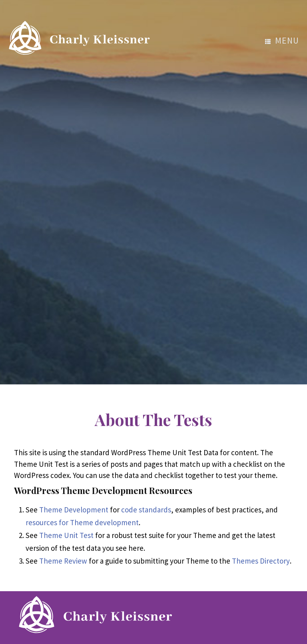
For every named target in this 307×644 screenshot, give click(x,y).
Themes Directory (261, 561)
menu (282, 40)
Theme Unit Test (66, 535)
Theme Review (63, 561)
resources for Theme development (82, 522)
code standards (146, 510)
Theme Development (74, 510)
